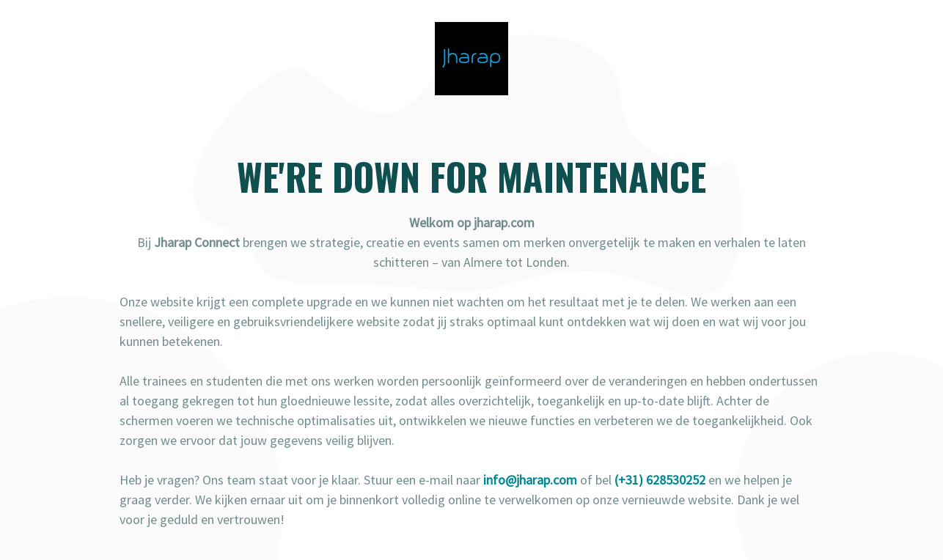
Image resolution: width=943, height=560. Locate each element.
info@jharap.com (530, 480)
